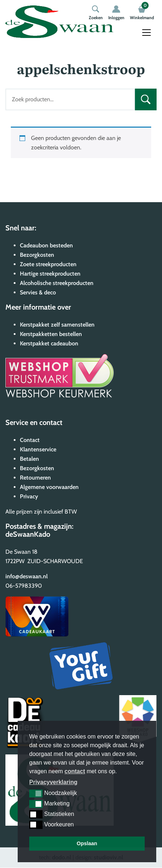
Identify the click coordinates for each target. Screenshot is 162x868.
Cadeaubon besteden (46, 245)
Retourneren (35, 478)
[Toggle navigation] (146, 33)
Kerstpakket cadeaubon (49, 343)
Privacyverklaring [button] (53, 782)
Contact (30, 440)
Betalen (29, 459)
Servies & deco (38, 292)
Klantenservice (38, 449)
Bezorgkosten (37, 255)
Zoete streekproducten (48, 264)
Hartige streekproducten (50, 274)
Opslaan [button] (87, 843)
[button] (36, 793)
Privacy (29, 496)
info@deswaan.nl (27, 576)
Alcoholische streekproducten (57, 283)
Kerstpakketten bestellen (51, 334)
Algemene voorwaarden (49, 487)
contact (75, 771)
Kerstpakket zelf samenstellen (57, 325)
